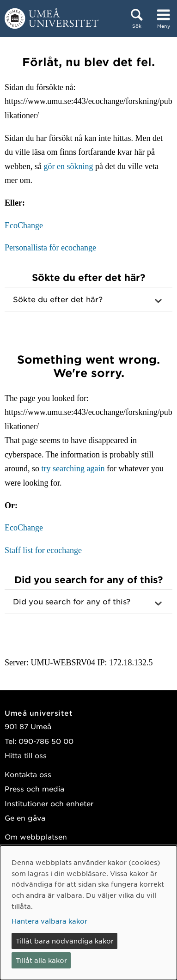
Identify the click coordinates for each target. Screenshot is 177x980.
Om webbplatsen (36, 837)
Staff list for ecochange (43, 550)
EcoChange (24, 225)
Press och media (34, 788)
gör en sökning (68, 166)
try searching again (73, 469)
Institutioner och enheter (49, 803)
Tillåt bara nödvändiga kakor (65, 941)
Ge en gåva (25, 818)
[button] (88, 299)
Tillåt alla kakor (41, 960)
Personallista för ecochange (50, 248)
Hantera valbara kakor (49, 921)
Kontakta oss (28, 774)
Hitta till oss (26, 755)
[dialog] (88, 913)
